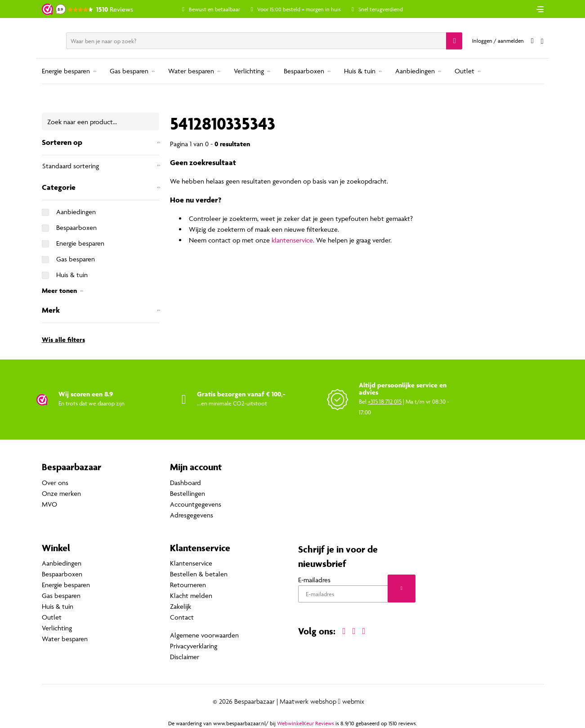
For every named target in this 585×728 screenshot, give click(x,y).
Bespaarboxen (304, 71)
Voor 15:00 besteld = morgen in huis (299, 9)
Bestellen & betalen (199, 574)
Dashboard (185, 483)
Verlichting (249, 71)
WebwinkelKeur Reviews (306, 723)
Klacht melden (191, 595)
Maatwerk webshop (308, 701)
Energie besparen (66, 71)
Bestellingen (188, 493)
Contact (182, 617)
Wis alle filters (63, 339)
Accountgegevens (196, 504)
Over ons (55, 483)
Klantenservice (191, 563)
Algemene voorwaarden (204, 635)
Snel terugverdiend (381, 9)
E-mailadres (314, 580)
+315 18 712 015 (385, 401)
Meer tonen (59, 290)
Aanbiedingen (415, 71)
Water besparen (191, 71)
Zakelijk (181, 606)
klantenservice (292, 240)
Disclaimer (185, 657)
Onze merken (61, 493)
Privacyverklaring (194, 646)
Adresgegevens (192, 515)
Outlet (464, 71)
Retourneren (188, 585)
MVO (49, 504)
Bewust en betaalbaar (214, 9)
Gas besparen (129, 71)
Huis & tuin (360, 71)
